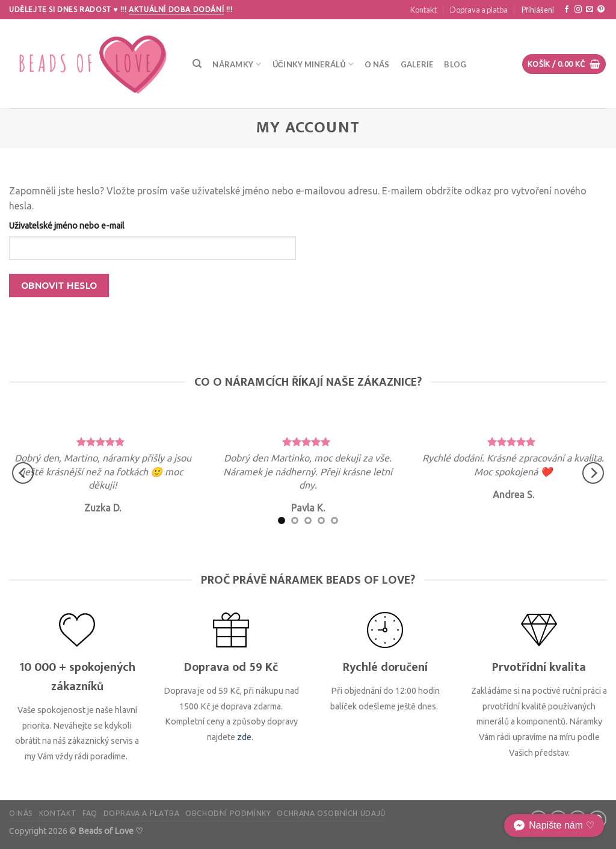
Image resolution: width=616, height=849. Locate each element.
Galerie (417, 64)
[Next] (593, 473)
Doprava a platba (479, 10)
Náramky (237, 64)
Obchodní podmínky (228, 813)
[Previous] (23, 473)
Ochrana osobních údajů (331, 813)
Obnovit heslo (59, 286)
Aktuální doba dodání (176, 9)
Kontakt (423, 10)
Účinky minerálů (313, 64)
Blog (455, 64)
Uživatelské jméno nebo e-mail (67, 226)
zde (244, 737)
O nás (377, 64)
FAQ (90, 813)
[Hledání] (197, 64)
